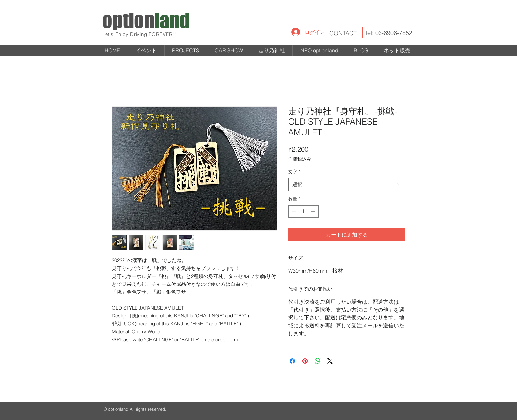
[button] (186, 51)
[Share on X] (330, 361)
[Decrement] (293, 211)
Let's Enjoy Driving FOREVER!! (139, 34)
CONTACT (343, 33)
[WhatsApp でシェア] (318, 361)
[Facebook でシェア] (292, 361)
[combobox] (347, 184)
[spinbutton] (303, 211)
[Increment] (313, 211)
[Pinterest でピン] (305, 361)
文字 (294, 172)
